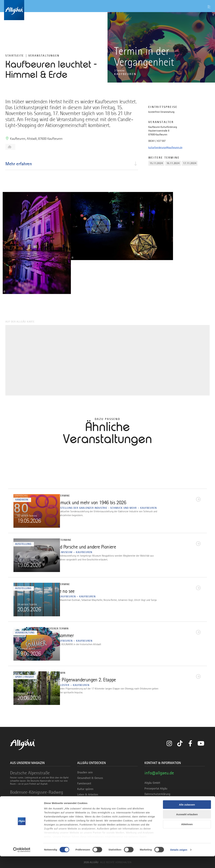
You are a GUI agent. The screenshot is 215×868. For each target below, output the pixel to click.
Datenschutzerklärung (157, 794)
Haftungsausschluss (156, 800)
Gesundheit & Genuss (90, 778)
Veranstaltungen (44, 56)
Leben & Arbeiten (88, 795)
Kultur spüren (85, 789)
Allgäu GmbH (152, 783)
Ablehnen (187, 836)
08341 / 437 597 (157, 141)
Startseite (15, 56)
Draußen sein (85, 772)
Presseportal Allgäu (156, 788)
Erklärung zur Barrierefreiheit (162, 805)
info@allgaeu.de (159, 773)
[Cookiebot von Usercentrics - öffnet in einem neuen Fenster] (22, 861)
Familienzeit (84, 783)
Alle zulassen (187, 816)
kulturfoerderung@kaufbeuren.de (165, 147)
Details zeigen (179, 861)
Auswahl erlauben (187, 826)
